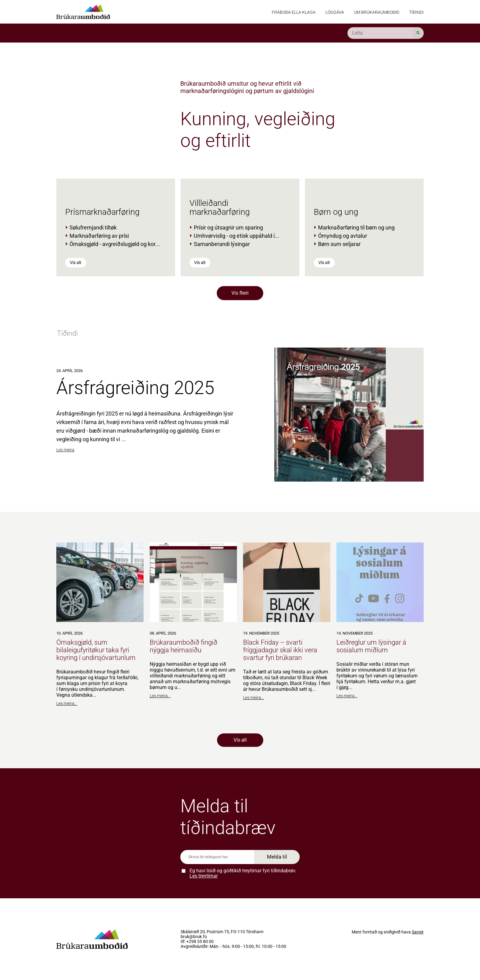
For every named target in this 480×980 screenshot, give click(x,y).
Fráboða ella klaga (294, 12)
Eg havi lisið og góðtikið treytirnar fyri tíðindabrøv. (243, 873)
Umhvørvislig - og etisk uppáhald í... (236, 236)
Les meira (65, 450)
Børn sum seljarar (339, 244)
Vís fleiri (240, 293)
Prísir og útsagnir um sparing (228, 227)
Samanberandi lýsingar (222, 244)
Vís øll (240, 740)
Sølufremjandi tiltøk (93, 227)
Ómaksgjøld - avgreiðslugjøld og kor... (115, 244)
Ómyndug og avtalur (343, 236)
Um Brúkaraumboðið (377, 12)
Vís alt (76, 263)
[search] (386, 33)
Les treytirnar (204, 876)
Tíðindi (416, 12)
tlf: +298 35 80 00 (197, 942)
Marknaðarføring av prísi (99, 236)
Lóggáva (335, 12)
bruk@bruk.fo (194, 937)
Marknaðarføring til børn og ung (356, 227)
